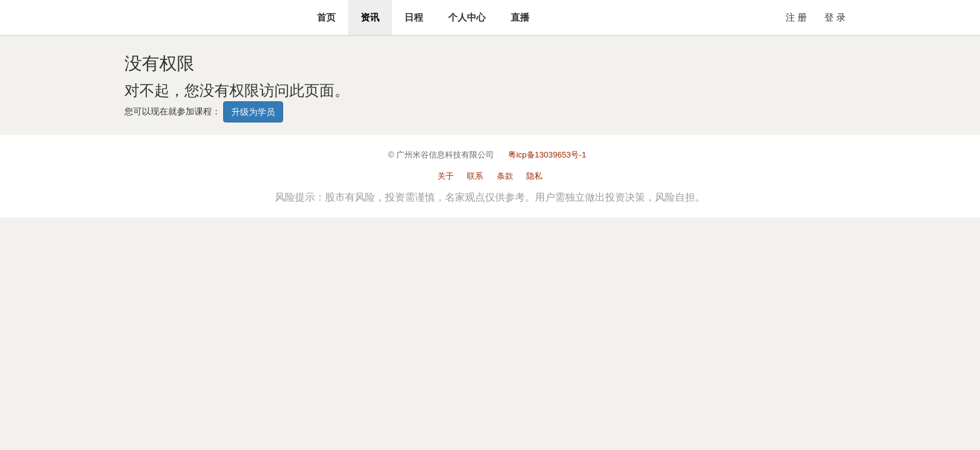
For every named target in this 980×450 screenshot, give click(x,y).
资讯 (370, 17)
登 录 (835, 17)
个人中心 (467, 17)
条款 (505, 176)
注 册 (796, 17)
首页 (326, 17)
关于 (446, 176)
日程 (414, 17)
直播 (520, 17)
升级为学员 (253, 112)
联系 (475, 176)
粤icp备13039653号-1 (547, 155)
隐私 (534, 176)
